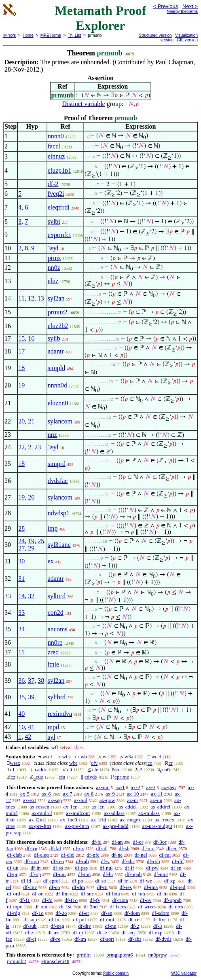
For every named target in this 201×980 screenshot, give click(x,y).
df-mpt (161, 874)
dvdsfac (58, 481)
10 (21, 727)
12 (31, 298)
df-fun (139, 894)
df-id (26, 881)
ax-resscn (39, 807)
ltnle (53, 664)
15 (21, 338)
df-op (35, 874)
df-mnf (107, 920)
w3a (129, 757)
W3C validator (184, 973)
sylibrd (57, 697)
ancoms (58, 629)
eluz (53, 281)
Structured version (156, 35)
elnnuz (56, 156)
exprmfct (59, 235)
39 (31, 697)
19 (21, 385)
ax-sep (55, 800)
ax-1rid (99, 820)
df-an (117, 842)
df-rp (78, 932)
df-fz (102, 932)
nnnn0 (56, 136)
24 (21, 541)
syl (52, 737)
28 (21, 528)
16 (31, 338)
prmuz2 (58, 312)
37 (31, 680)
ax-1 (120, 787)
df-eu (172, 848)
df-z (29, 932)
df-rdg (14, 913)
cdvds (91, 777)
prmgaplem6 (120, 955)
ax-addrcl (160, 807)
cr (171, 763)
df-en (107, 913)
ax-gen (168, 787)
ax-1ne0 (69, 820)
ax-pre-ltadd (116, 826)
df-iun (84, 874)
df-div (85, 926)
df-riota (120, 900)
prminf (84, 955)
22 (21, 447)
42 (28, 737)
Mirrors (10, 35)
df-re (55, 939)
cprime (122, 777)
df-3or (160, 842)
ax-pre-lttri (40, 826)
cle (95, 769)
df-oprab (172, 900)
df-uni (59, 874)
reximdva (60, 714)
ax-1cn (70, 807)
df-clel (68, 855)
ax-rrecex (164, 820)
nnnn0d (57, 385)
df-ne (117, 855)
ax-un (157, 800)
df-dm (78, 887)
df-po (78, 881)
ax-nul (81, 800)
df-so (101, 881)
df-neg (57, 926)
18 (21, 368)
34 (21, 629)
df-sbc (128, 861)
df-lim (62, 894)
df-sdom (161, 913)
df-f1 (25, 900)
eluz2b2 (58, 326)
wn (46, 757)
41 (31, 727)
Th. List (75, 35)
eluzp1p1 (60, 170)
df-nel (141, 855)
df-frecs (118, 907)
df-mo (148, 848)
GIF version (187, 40)
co (150, 763)
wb (84, 757)
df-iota (113, 894)
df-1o (38, 913)
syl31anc (59, 545)
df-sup (30, 920)
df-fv (95, 900)
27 (21, 548)
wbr (73, 763)
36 (21, 680)
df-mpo (15, 907)
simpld (57, 368)
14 (21, 596)
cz (13, 777)
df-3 (158, 926)
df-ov (146, 900)
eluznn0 (58, 403)
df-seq (128, 932)
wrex (15, 763)
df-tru (32, 848)
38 (41, 680)
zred (53, 652)
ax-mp (103, 787)
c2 (140, 769)
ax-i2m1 (38, 820)
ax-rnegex (130, 820)
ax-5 (25, 794)
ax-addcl (128, 807)
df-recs (176, 907)
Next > (190, 6)
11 (21, 298)
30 (21, 561)
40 (21, 714)
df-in (35, 868)
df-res (126, 887)
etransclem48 (55, 961)
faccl (54, 146)
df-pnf (80, 920)
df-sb (124, 848)
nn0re (55, 642)
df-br (108, 874)
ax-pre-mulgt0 (157, 826)
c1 (12, 769)
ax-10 (133, 794)
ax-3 (151, 787)
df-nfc (93, 855)
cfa (62, 777)
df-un (13, 868)
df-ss (58, 868)
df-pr (12, 874)
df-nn (111, 926)
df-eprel (52, 881)
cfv (94, 763)
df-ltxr (159, 920)
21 (31, 421)
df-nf (102, 848)
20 (21, 421)
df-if (129, 868)
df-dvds (163, 939)
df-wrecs (147, 907)
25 (41, 541)
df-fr (123, 881)
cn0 (166, 769)
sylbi (54, 221)
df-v (105, 861)
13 (41, 298)
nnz (52, 435)
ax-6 (46, 794)
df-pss (81, 868)
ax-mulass (149, 813)
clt (70, 769)
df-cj (31, 939)
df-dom (132, 913)
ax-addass (114, 813)
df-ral (165, 855)
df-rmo (32, 861)
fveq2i (56, 194)
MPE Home (51, 35)
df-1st (66, 907)
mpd (53, 727)
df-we (146, 881)
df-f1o (71, 900)
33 (21, 613)
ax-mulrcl (42, 813)
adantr (56, 351)
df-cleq (41, 855)
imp (53, 528)
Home (28, 35)
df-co (54, 887)
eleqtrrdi (59, 207)
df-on (38, 894)
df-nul (106, 868)
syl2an (56, 298)
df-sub (30, 926)
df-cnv (30, 887)
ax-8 (89, 794)
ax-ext (30, 800)
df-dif (178, 861)
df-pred (178, 887)
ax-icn (98, 807)
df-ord (14, 894)
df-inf (55, 920)
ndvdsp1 (59, 513)
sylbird (57, 596)
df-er (84, 913)
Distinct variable (84, 104)
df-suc (88, 894)
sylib (54, 338)
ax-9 (110, 794)
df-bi (96, 842)
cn (118, 769)
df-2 (53, 184)
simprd (57, 464)
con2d (56, 613)
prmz (54, 258)
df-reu (57, 861)
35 (21, 697)
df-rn (102, 887)
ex (51, 561)
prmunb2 (16, 961)
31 (21, 579)
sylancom (60, 421)
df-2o (61, 913)
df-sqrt (107, 939)
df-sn (176, 868)
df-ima (151, 887)
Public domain (116, 973)
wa (106, 757)
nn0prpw (158, 955)
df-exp (156, 932)
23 (38, 447)
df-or (138, 842)
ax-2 (135, 787)
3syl (53, 248)
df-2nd (91, 907)
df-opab (133, 874)
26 (31, 497)
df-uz (53, 932)
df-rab (83, 861)
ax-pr (132, 800)
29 (31, 548)
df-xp (170, 881)
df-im (80, 939)
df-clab (14, 855)
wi (65, 757)
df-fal (55, 848)
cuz (40, 777)
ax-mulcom (78, 813)
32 (31, 596)
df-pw (152, 868)
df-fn (163, 894)
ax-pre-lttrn (77, 826)
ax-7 (68, 794)
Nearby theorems (182, 12)
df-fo (47, 900)
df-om (41, 907)
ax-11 (157, 794)
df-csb (153, 861)
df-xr (133, 920)
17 (21, 351)
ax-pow (107, 800)
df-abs (135, 939)
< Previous (165, 6)
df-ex (79, 848)
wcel (156, 757)
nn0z (54, 268)
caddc (41, 769)
